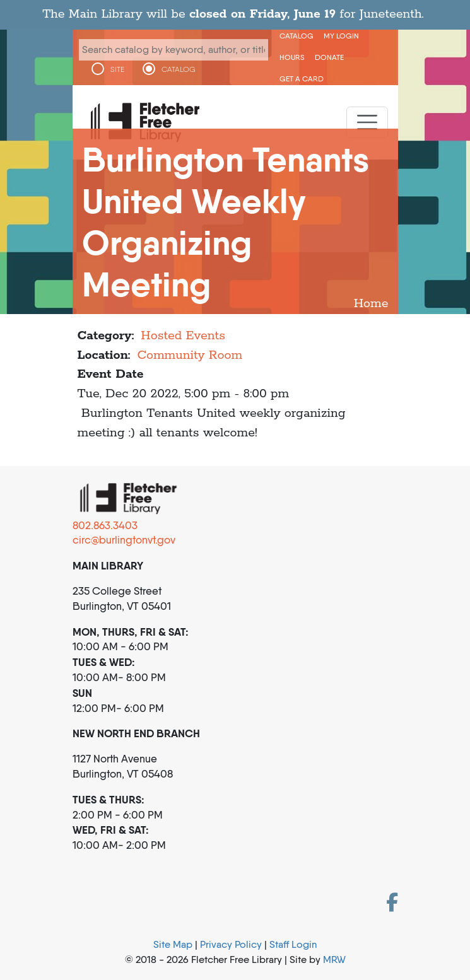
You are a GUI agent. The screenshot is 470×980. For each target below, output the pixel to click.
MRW (334, 960)
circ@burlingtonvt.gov (124, 540)
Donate (329, 57)
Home (371, 304)
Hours (292, 57)
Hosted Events (183, 336)
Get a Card (302, 79)
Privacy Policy (231, 944)
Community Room (190, 355)
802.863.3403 (105, 525)
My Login (341, 36)
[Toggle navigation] (367, 122)
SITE (117, 69)
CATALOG (179, 69)
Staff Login (293, 944)
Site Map (173, 944)
